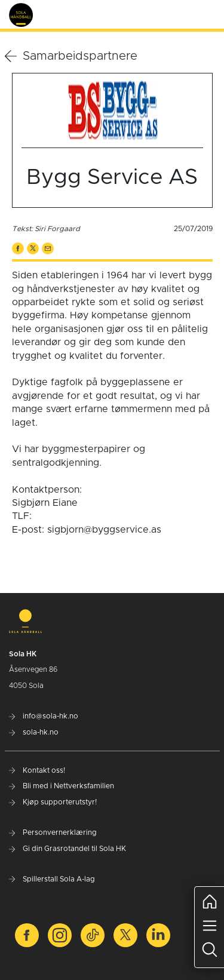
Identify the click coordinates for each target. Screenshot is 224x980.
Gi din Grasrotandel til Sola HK (67, 849)
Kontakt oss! (37, 770)
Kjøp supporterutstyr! (53, 802)
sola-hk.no (34, 732)
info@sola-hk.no (44, 716)
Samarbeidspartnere (71, 56)
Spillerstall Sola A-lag (52, 879)
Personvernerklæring (53, 832)
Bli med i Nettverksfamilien (62, 786)
